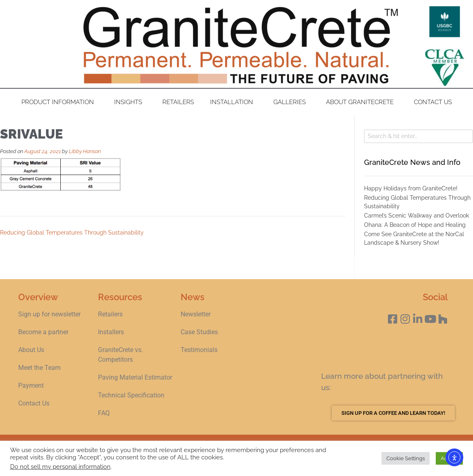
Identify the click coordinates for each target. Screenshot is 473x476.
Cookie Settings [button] (406, 458)
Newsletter (196, 314)
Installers (111, 332)
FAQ (104, 413)
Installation (234, 102)
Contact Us (433, 102)
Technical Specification (132, 395)
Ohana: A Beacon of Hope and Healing (415, 225)
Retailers (178, 102)
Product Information (60, 102)
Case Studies (199, 332)
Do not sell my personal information (60, 466)
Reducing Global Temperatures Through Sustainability (72, 233)
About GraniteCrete (362, 102)
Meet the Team (39, 368)
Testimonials (199, 350)
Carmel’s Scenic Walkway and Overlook (417, 216)
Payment (31, 385)
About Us (31, 350)
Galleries (292, 102)
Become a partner (43, 332)
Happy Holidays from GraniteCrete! (411, 188)
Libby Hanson (85, 151)
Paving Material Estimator (135, 377)
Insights (130, 102)
